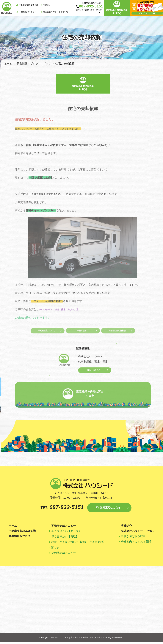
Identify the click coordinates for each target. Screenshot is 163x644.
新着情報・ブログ (28, 64)
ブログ (47, 64)
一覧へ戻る (82, 339)
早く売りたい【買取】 (65, 538)
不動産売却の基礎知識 (29, 5)
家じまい (57, 549)
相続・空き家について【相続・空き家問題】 (79, 544)
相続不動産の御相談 (117, 339)
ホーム (8, 64)
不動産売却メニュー (28, 12)
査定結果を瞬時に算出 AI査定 (83, 396)
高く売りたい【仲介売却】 (68, 533)
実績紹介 (47, 5)
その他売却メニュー (64, 555)
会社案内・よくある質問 (136, 543)
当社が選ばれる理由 (133, 538)
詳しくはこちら (91, 378)
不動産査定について (46, 339)
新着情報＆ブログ (20, 538)
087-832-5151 (57, 509)
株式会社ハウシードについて (56, 12)
